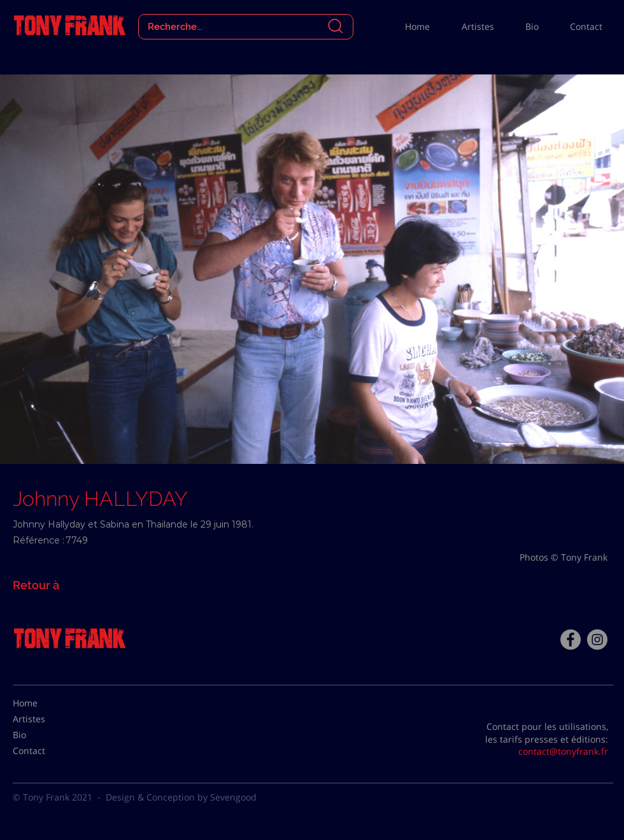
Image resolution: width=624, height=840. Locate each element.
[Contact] (45, 751)
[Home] (45, 703)
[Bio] (45, 735)
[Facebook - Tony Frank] (571, 640)
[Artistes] (45, 719)
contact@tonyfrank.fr (563, 751)
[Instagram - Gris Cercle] (597, 640)
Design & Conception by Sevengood (181, 797)
